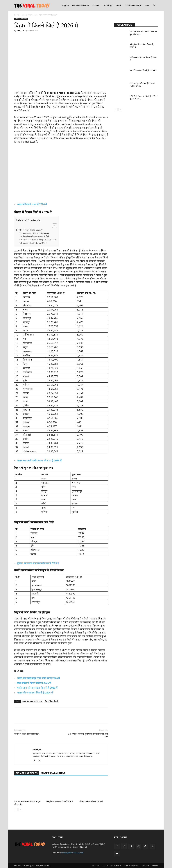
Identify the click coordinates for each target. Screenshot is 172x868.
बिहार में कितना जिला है (51, 701)
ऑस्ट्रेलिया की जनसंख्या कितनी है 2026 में (60, 802)
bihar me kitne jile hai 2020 (32, 701)
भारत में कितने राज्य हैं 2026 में (32, 204)
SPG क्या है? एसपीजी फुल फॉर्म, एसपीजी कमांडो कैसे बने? (88, 735)
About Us (96, 866)
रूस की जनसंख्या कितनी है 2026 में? (143, 70)
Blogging (65, 5)
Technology (107, 5)
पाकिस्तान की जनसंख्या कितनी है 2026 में (37, 688)
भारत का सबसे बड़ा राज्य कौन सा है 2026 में (38, 678)
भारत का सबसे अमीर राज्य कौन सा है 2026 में (39, 460)
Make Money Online (80, 5)
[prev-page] (16, 810)
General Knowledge (133, 5)
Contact (105, 866)
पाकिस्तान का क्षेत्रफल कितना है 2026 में (91, 802)
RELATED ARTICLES (27, 773)
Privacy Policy (116, 866)
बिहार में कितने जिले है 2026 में (30, 230)
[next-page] (20, 810)
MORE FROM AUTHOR (53, 773)
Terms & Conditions (131, 866)
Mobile (119, 5)
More (147, 5)
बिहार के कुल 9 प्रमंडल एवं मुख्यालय (36, 233)
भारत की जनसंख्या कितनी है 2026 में (35, 693)
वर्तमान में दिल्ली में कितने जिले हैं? (27, 734)
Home (17, 15)
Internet (96, 5)
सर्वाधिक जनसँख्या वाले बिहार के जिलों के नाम (39, 240)
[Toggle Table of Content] (53, 226)
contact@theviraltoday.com (72, 853)
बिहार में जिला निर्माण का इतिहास (35, 243)
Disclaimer (145, 866)
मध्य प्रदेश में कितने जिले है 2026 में (34, 683)
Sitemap (155, 866)
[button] (155, 6)
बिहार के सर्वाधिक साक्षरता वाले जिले (36, 236)
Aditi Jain (20, 31)
